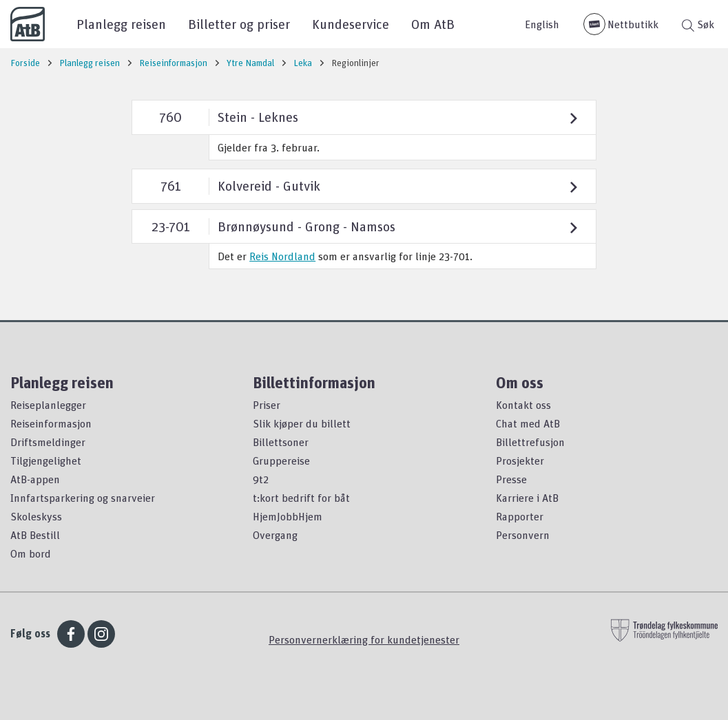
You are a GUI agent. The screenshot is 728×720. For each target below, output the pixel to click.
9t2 (261, 479)
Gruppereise (281, 460)
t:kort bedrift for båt (301, 498)
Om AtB (433, 24)
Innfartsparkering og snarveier (83, 498)
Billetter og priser (239, 24)
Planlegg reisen (121, 24)
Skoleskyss (36, 516)
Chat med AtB (528, 423)
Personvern (523, 535)
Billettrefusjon (530, 442)
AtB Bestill (35, 535)
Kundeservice (351, 24)
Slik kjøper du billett (302, 423)
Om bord (31, 553)
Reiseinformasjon (51, 423)
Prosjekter (520, 460)
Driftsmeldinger (48, 442)
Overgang (275, 535)
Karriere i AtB (527, 498)
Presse (511, 479)
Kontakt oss (523, 405)
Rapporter (520, 516)
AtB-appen (35, 479)
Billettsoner (281, 442)
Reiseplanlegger (48, 405)
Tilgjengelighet (46, 460)
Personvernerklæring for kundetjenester (364, 639)
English (542, 24)
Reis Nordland (282, 256)
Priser (267, 405)
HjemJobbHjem (288, 516)
